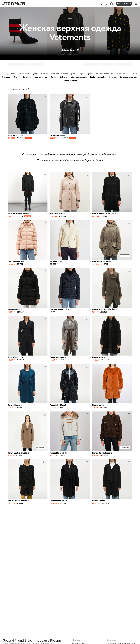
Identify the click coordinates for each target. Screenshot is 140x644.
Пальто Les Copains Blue (18, 453)
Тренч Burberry (56, 214)
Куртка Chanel (56, 262)
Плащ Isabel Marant (58, 405)
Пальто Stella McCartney (18, 214)
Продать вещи (124, 4)
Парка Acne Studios (100, 262)
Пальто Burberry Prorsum (102, 214)
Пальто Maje (97, 405)
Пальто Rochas (14, 357)
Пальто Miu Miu (56, 453)
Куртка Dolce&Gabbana (102, 453)
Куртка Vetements (57, 135)
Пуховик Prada (14, 309)
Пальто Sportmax (57, 357)
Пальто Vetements (15, 135)
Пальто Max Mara (57, 501)
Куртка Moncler (14, 262)
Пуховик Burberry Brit (59, 309)
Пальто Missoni (14, 405)
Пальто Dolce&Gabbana (17, 501)
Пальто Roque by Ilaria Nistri (104, 309)
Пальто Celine (98, 501)
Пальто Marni (98, 357)
